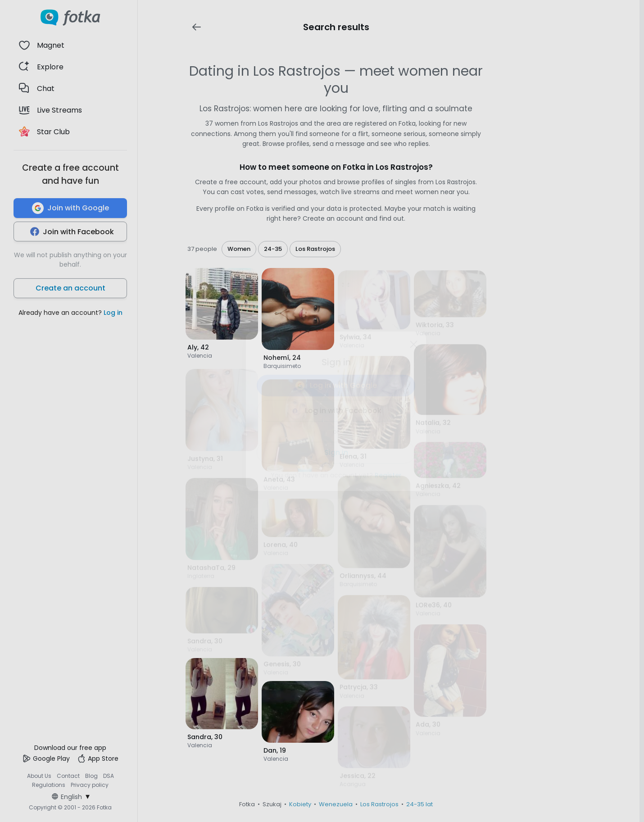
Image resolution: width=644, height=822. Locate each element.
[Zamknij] (413, 344)
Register (388, 475)
